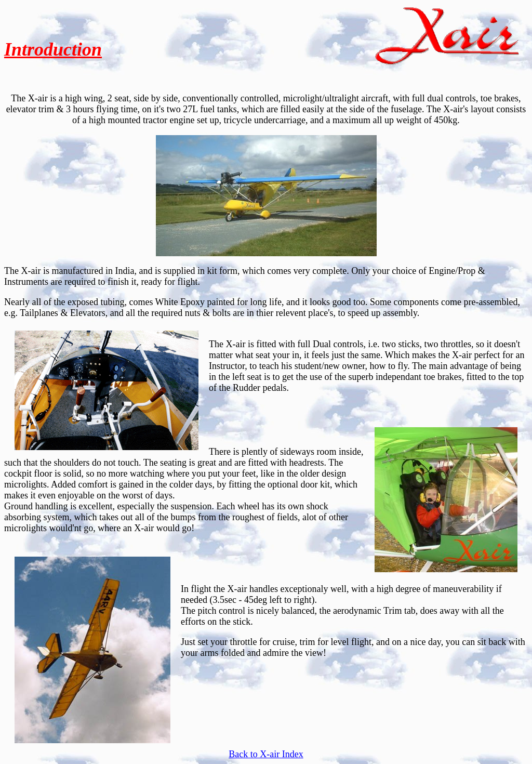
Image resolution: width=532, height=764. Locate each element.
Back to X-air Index (266, 754)
